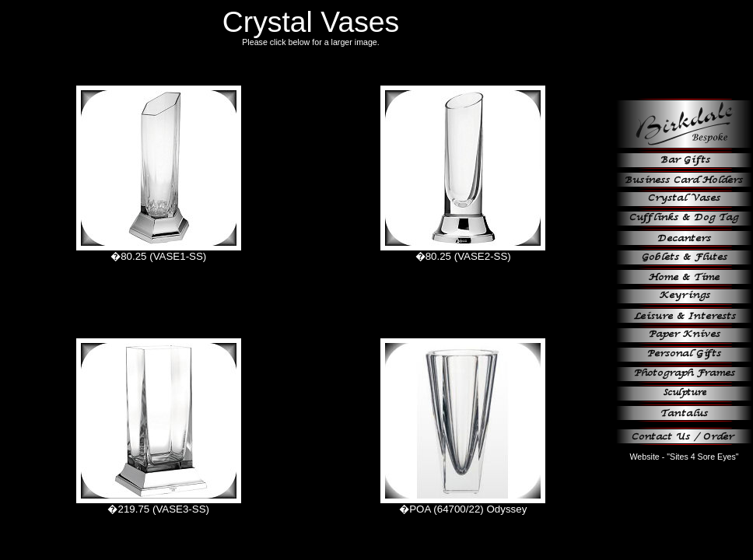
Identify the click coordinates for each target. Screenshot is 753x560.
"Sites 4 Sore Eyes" (702, 457)
